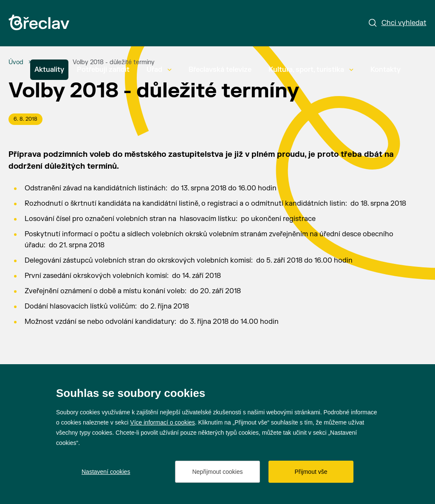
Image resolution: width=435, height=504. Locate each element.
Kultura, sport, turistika (311, 70)
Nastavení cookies (106, 472)
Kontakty (386, 70)
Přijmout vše (311, 472)
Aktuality (49, 70)
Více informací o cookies (162, 422)
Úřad (159, 70)
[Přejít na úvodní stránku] (39, 22)
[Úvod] (16, 62)
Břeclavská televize (220, 70)
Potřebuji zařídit (103, 70)
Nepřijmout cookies (217, 472)
